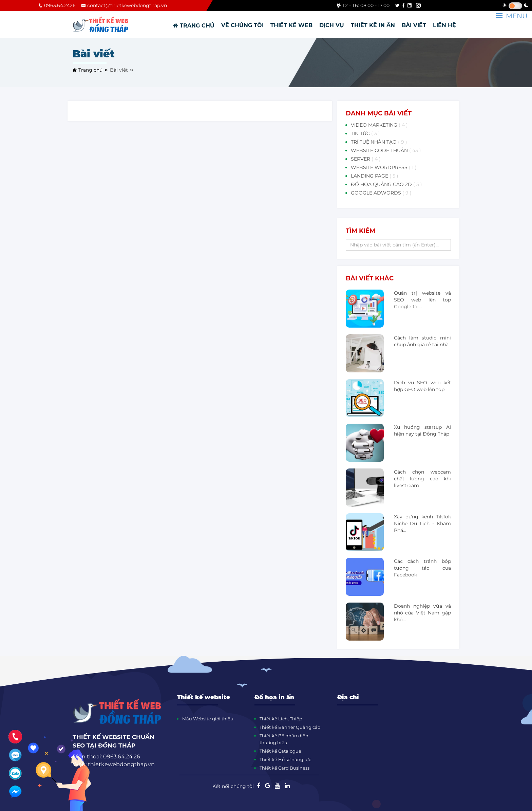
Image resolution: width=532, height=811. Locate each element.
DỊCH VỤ (332, 25)
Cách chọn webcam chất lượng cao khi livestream (422, 479)
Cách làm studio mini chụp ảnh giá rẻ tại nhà (422, 341)
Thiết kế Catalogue (280, 751)
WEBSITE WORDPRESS (384, 167)
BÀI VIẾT (414, 25)
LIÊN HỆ (444, 25)
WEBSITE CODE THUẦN (386, 150)
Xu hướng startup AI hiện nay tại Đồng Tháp (422, 430)
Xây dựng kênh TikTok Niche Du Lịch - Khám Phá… (422, 523)
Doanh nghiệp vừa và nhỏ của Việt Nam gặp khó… (422, 613)
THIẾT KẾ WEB (291, 25)
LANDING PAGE (375, 176)
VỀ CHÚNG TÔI (242, 25)
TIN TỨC (365, 133)
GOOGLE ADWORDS (381, 193)
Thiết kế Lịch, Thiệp (281, 719)
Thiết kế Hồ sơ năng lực (285, 759)
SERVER (366, 159)
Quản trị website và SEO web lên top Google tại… (422, 300)
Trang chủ (91, 70)
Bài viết (122, 70)
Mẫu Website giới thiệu (208, 719)
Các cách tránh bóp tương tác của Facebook (422, 568)
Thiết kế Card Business (284, 768)
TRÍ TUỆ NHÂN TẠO (379, 142)
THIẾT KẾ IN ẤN (373, 25)
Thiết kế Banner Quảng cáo (290, 727)
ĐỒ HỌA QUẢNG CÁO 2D (386, 184)
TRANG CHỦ (194, 26)
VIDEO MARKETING (379, 125)
